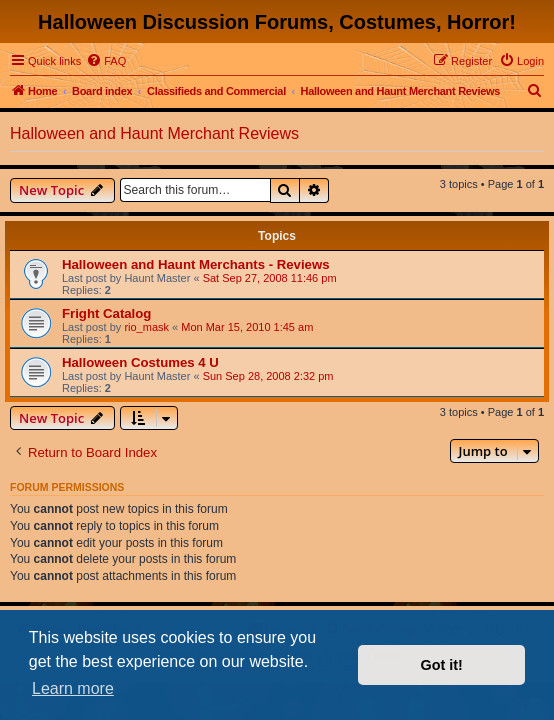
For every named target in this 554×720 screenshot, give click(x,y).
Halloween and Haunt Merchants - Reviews (195, 264)
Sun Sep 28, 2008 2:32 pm (268, 376)
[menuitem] (106, 61)
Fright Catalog (106, 313)
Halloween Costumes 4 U (140, 362)
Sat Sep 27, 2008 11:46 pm (270, 278)
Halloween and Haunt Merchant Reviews (154, 133)
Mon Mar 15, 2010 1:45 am (247, 327)
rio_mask (146, 327)
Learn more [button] (73, 688)
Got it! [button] (442, 665)
